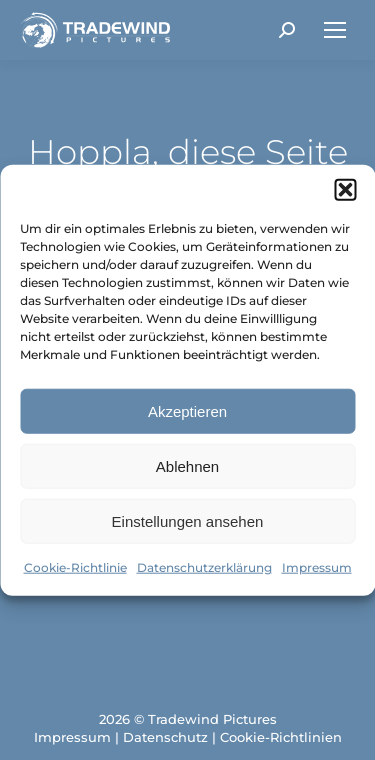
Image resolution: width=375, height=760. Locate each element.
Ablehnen (187, 465)
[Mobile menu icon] (335, 30)
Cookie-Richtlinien (281, 737)
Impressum (317, 567)
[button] (345, 190)
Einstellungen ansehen (188, 520)
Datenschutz (165, 737)
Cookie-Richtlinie (75, 567)
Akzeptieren (187, 410)
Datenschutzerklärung (204, 567)
